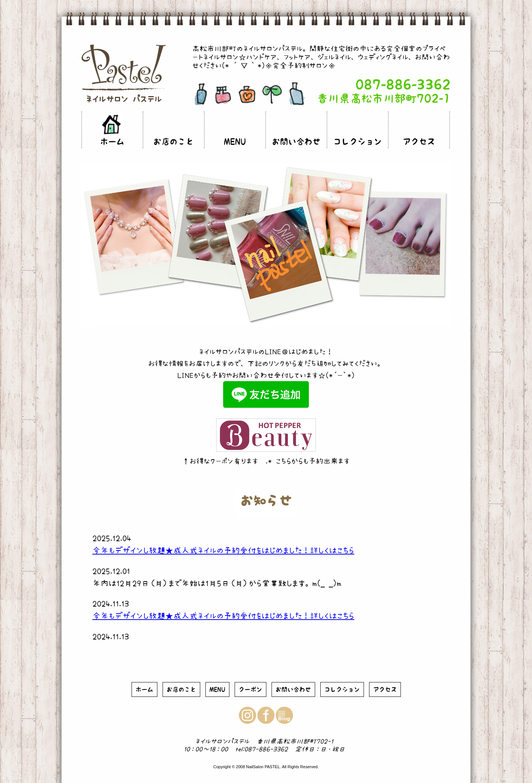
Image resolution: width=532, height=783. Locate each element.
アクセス (419, 142)
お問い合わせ (296, 142)
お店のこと (174, 142)
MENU (235, 142)
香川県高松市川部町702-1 (384, 98)
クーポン (250, 689)
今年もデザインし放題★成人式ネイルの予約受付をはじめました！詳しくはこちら (223, 550)
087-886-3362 (403, 84)
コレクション (358, 142)
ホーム (112, 142)
